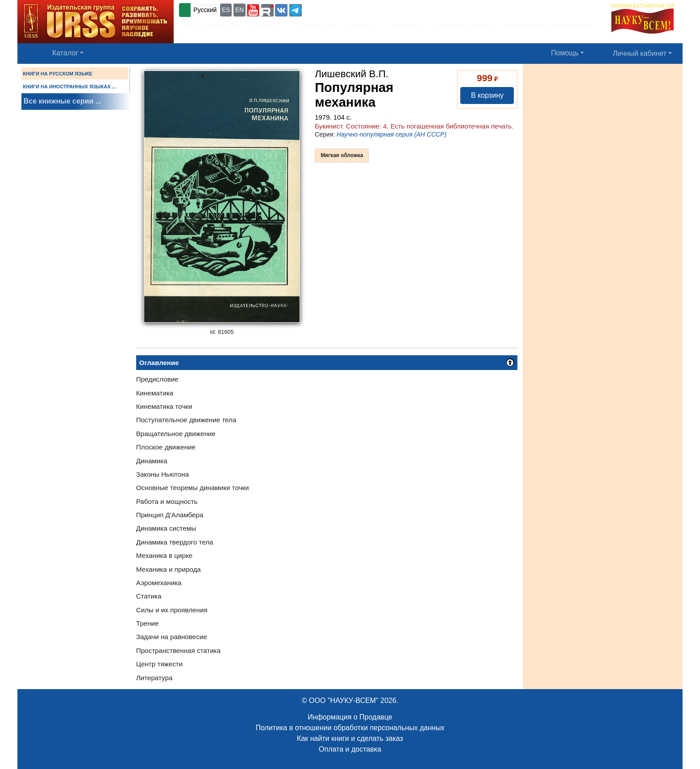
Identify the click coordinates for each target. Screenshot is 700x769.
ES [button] (226, 10)
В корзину (487, 95)
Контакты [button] (267, 26)
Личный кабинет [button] (640, 53)
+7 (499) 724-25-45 (336, 9)
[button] (253, 10)
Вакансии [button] (403, 26)
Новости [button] (360, 26)
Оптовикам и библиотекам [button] (549, 26)
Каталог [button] (65, 53)
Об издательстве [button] (212, 26)
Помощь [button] (565, 53)
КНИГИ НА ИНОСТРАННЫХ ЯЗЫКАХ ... (69, 87)
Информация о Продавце (350, 717)
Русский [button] (205, 10)
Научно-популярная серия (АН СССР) (392, 134)
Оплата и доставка (350, 749)
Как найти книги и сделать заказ (350, 738)
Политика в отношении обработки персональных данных (350, 728)
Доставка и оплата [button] (463, 26)
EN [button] (240, 10)
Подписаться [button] (314, 26)
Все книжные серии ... (62, 101)
